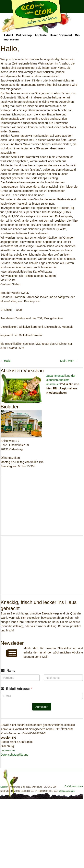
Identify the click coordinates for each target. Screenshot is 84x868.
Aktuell (8, 35)
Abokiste (41, 35)
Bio (77, 35)
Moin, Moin (69, 361)
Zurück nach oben (74, 786)
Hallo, (6, 361)
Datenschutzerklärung (14, 755)
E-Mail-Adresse (19, 689)
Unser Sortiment (61, 35)
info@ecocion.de (67, 791)
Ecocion (36, 17)
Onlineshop (24, 35)
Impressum (11, 39)
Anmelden (42, 707)
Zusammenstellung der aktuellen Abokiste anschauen (61, 380)
